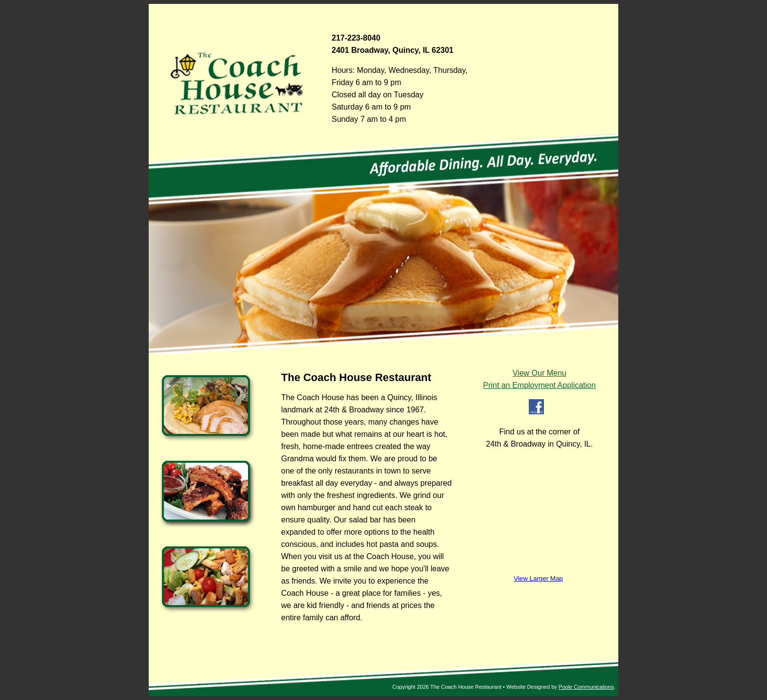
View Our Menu (540, 373)
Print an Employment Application (540, 385)
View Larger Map (538, 578)
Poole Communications (586, 687)
